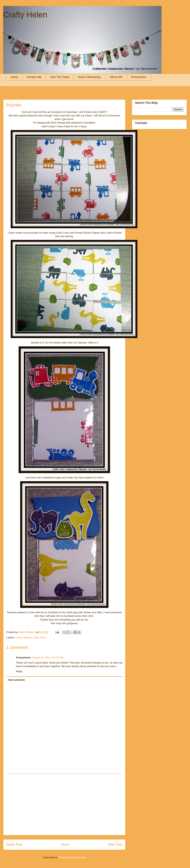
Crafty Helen (25, 15)
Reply (19, 671)
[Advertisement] (64, 804)
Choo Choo (40, 637)
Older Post (115, 845)
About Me (116, 77)
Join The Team (60, 77)
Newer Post (14, 845)
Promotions (139, 77)
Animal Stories (24, 637)
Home (14, 77)
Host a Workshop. (90, 77)
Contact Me (34, 77)
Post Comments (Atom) (72, 857)
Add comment (16, 680)
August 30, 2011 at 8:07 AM (48, 657)
